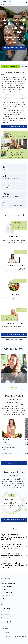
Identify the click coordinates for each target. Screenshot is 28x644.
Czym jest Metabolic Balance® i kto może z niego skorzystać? (12, 537)
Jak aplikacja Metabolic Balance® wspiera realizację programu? (13, 565)
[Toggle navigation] (26, 3)
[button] (12, 387)
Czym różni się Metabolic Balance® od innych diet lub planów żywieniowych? (12, 546)
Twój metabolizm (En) (6, 589)
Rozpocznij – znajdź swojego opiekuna (14, 48)
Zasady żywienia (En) (6, 592)
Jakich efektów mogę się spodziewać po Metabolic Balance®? (11, 556)
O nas (2, 602)
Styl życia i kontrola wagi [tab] (11, 66)
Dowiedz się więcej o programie (14, 339)
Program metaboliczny (7, 586)
